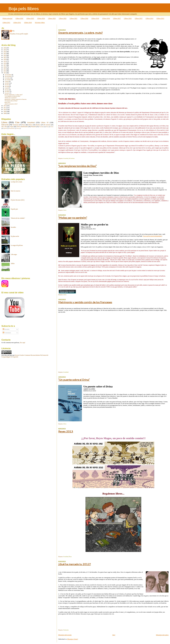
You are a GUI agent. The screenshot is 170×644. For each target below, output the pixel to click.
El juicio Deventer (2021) (18, 200)
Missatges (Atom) (73, 639)
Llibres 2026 (19, 18)
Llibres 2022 (63, 18)
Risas (70, 557)
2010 (5, 110)
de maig (7, 86)
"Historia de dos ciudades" (18, 218)
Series (18, 128)
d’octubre (8, 78)
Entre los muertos (16, 191)
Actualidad (66, 158)
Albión (13, 264)
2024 (5, 52)
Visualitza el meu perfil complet (19, 34)
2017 (5, 65)
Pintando (33, 127)
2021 (5, 57)
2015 (5, 69)
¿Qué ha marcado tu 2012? (74, 564)
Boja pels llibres (24, 9)
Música (30, 125)
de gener (7, 93)
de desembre (8, 75)
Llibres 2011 (17, 23)
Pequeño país (14, 209)
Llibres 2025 (30, 18)
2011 (5, 108)
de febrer (7, 91)
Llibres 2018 (106, 18)
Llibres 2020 (84, 18)
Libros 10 (45, 123)
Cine (17, 122)
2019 (5, 61)
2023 (5, 54)
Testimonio (66, 630)
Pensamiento (12, 128)
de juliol (7, 83)
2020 (5, 59)
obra (5, 355)
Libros (65, 210)
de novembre (8, 76)
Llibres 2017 (117, 18)
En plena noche (15, 236)
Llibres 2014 (149, 18)
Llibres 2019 (95, 18)
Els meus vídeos (40, 23)
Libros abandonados (22, 127)
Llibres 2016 (128, 18)
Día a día (4, 127)
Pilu (13, 31)
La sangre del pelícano (17, 245)
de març (7, 90)
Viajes (12, 127)
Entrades (6, 329)
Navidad (41, 127)
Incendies (13, 227)
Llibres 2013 (160, 18)
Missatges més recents (65, 635)
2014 (5, 71)
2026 (5, 48)
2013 (5, 73)
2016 (5, 67)
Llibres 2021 (73, 18)
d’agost (7, 81)
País (47, 127)
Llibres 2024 (41, 18)
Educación (5, 125)
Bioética (38, 125)
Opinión (5, 128)
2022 (5, 56)
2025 (5, 50)
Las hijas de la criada (16, 182)
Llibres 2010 (28, 23)
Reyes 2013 (66, 431)
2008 (5, 113)
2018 (5, 63)
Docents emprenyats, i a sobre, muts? (80, 33)
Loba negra (14, 255)
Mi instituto (72, 158)
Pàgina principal (7, 18)
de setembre (8, 80)
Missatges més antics (162, 635)
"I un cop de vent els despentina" (152, 236)
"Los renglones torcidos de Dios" (77, 166)
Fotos (52, 127)
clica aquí (22, 343)
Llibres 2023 (52, 18)
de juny (7, 85)
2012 (5, 106)
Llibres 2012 (6, 23)
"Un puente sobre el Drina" (74, 380)
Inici (114, 635)
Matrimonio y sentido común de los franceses (85, 302)
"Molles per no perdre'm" (73, 218)
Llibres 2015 (139, 18)
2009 (5, 111)
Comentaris (7, 333)
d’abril (7, 88)
